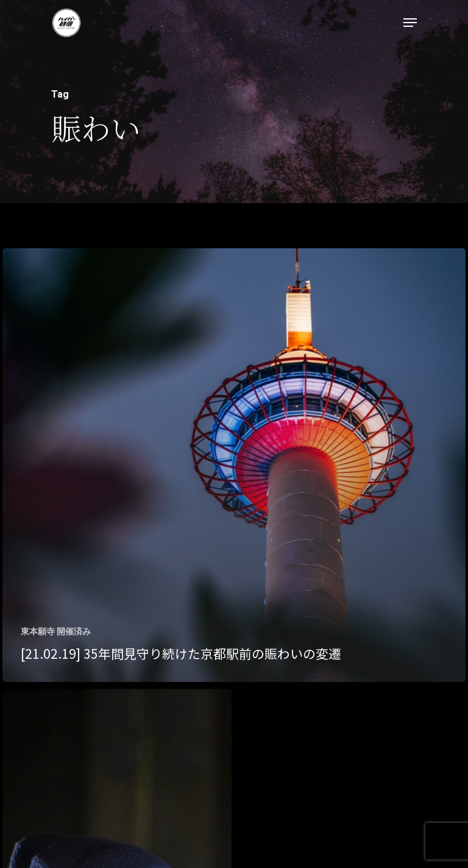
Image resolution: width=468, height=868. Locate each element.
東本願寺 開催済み (56, 631)
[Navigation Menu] (410, 23)
